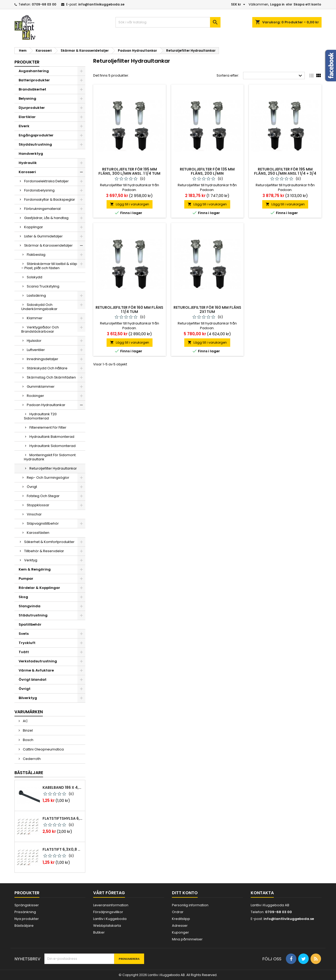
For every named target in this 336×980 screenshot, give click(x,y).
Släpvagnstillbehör (43, 523)
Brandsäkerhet (32, 89)
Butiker (99, 932)
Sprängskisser (27, 905)
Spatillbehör (30, 624)
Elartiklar (27, 117)
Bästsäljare (29, 773)
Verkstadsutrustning (38, 661)
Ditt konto (185, 893)
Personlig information (190, 905)
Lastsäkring (36, 295)
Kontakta (262, 893)
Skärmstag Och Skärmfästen (51, 377)
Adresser (180, 926)
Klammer (35, 318)
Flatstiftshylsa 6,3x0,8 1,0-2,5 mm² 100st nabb (63, 818)
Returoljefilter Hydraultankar (53, 468)
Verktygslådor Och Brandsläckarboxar (40, 329)
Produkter (27, 62)
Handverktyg (31, 154)
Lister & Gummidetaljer (43, 236)
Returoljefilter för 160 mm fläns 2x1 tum (207, 310)
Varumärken (29, 712)
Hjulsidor (34, 341)
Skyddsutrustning (35, 144)
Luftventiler (36, 350)
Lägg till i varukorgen (130, 204)
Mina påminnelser (187, 939)
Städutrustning (33, 615)
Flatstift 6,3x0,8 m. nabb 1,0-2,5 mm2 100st (63, 849)
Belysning (27, 98)
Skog (23, 597)
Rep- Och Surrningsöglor (48, 478)
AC (25, 721)
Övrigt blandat (33, 680)
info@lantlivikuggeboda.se (101, 4)
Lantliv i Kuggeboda (110, 919)
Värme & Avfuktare (36, 670)
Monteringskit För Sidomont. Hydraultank (50, 457)
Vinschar (34, 514)
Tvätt (24, 652)
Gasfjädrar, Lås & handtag (46, 218)
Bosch (28, 740)
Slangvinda (30, 606)
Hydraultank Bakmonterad (52, 437)
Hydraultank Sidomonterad (52, 446)
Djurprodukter (32, 108)
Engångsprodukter (36, 135)
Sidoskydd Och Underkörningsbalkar (39, 307)
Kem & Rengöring (35, 569)
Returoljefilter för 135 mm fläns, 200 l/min (207, 171)
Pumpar (26, 579)
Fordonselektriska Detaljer (46, 181)
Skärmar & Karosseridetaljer (48, 245)
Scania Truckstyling (43, 286)
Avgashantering (34, 71)
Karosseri (27, 172)
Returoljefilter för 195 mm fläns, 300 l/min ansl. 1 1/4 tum (129, 171)
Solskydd (35, 277)
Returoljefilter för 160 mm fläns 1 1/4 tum (129, 310)
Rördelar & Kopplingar (39, 588)
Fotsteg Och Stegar (43, 496)
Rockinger (35, 396)
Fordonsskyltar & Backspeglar (50, 199)
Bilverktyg (28, 698)
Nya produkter (27, 919)
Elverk (24, 126)
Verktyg (31, 560)
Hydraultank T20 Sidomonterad (40, 416)
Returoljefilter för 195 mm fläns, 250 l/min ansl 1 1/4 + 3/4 (285, 171)
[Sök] (168, 22)
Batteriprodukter (34, 80)
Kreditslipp (181, 919)
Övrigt (32, 487)
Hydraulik (28, 163)
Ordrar (178, 912)
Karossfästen (38, 533)
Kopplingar (34, 227)
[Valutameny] (239, 4)
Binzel (27, 730)
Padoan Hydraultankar (46, 405)
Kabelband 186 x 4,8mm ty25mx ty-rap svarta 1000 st (63, 787)
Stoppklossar (38, 505)
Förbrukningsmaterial (42, 209)
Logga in (277, 4)
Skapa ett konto (307, 4)
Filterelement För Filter (48, 427)
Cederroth (31, 759)
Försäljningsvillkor (108, 912)
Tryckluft (27, 643)
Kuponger (180, 932)
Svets (24, 634)
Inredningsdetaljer (43, 359)
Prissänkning (25, 912)
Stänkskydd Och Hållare (47, 368)
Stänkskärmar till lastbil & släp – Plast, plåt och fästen (49, 266)
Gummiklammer (41, 387)
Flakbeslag (36, 255)
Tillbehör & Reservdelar (44, 551)
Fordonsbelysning (39, 190)
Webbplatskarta (107, 926)
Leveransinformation (111, 905)
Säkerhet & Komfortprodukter (49, 542)
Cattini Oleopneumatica (43, 749)
